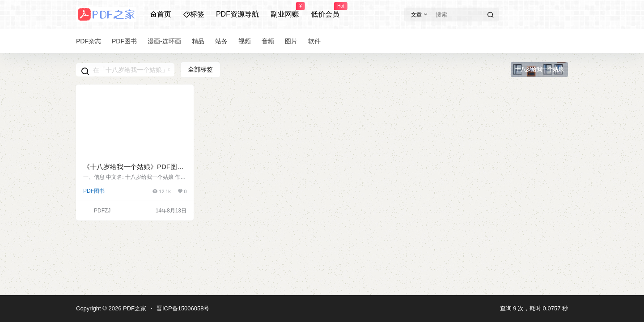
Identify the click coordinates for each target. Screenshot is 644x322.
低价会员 (325, 10)
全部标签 (200, 69)
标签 (194, 14)
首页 (161, 14)
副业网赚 (285, 10)
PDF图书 (94, 191)
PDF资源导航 (237, 14)
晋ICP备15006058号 (183, 308)
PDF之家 (134, 308)
